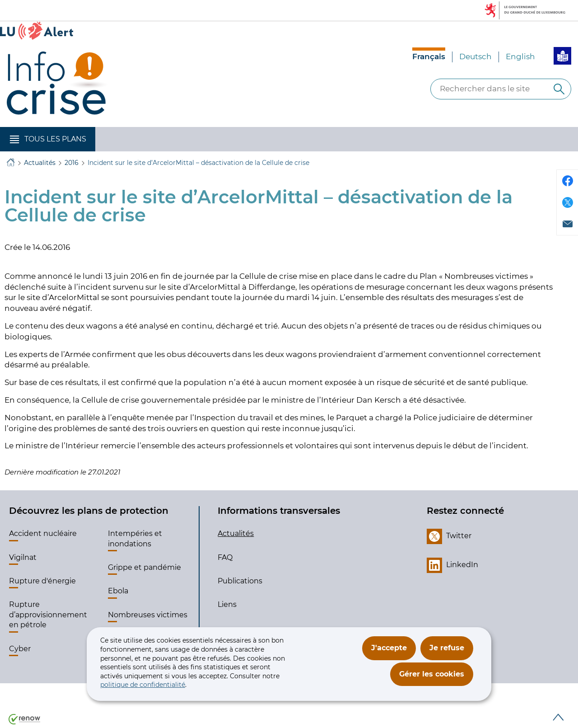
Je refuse (447, 648)
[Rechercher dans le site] (559, 89)
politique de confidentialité (143, 685)
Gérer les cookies (432, 674)
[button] (48, 139)
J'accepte (389, 648)
